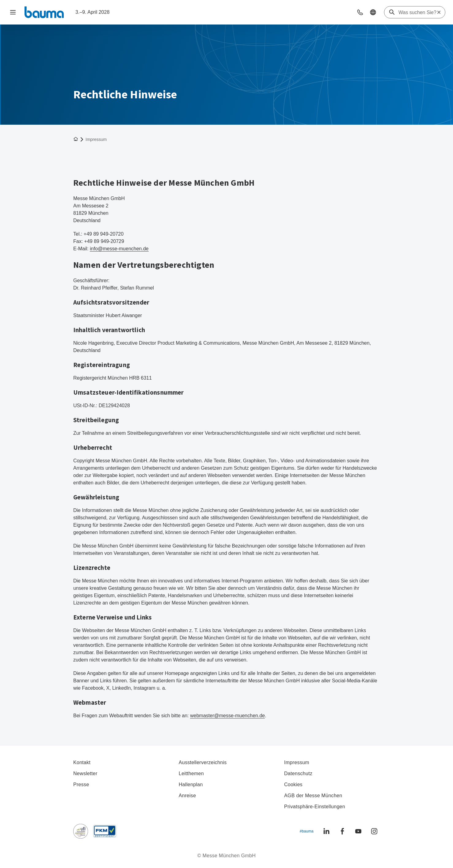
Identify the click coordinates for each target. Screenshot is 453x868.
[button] (360, 12)
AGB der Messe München (313, 796)
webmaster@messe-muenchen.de (227, 716)
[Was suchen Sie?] (417, 13)
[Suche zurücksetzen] (439, 12)
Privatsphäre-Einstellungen (315, 807)
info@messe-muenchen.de (119, 249)
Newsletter (85, 773)
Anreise (187, 796)
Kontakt (82, 762)
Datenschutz (298, 773)
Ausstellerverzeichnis (203, 762)
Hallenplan (191, 785)
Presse (81, 785)
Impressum (297, 762)
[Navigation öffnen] (13, 12)
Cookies (293, 785)
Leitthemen (191, 773)
